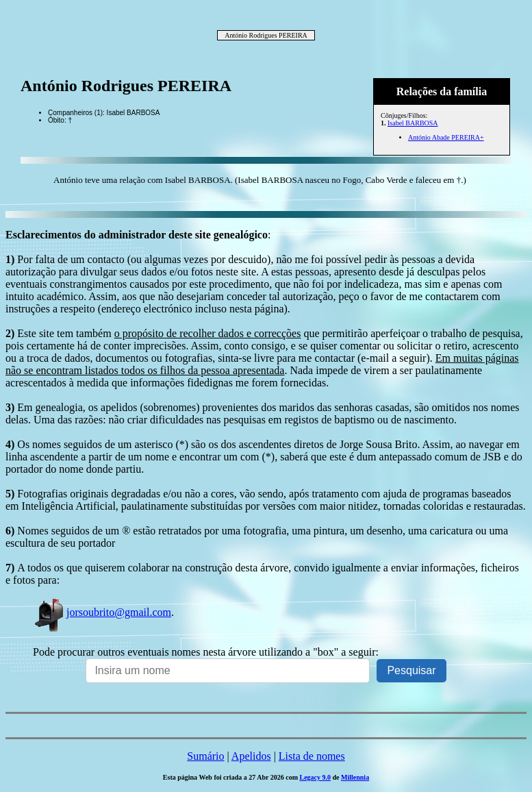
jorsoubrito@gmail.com (102, 612)
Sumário (205, 756)
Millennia (355, 777)
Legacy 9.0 (315, 777)
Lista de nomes (312, 756)
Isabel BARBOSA (413, 123)
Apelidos (251, 756)
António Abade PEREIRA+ (446, 137)
